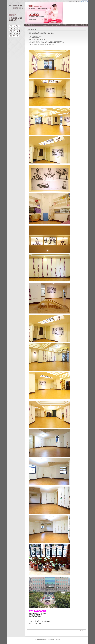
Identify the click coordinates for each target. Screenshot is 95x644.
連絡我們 (78, 1)
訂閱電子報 (72, 1)
